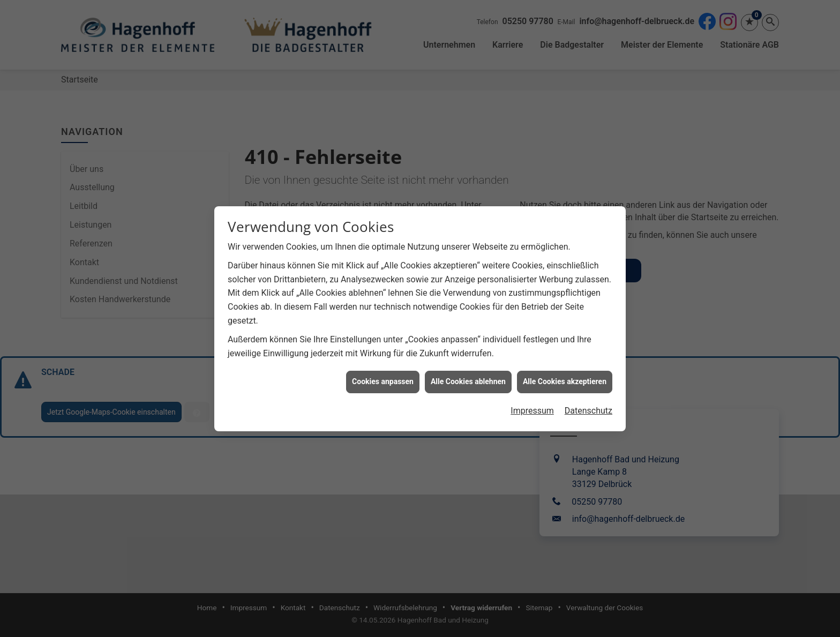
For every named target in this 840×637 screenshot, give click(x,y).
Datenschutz (588, 407)
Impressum (532, 407)
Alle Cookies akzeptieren (565, 378)
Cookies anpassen (383, 378)
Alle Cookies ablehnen (468, 378)
